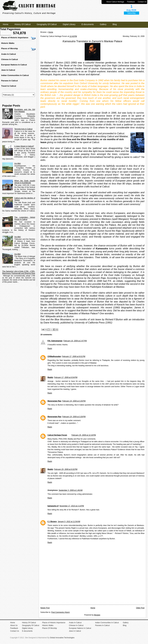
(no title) (18, 163)
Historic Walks (8, 43)
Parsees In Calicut (9, 81)
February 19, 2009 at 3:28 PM (74, 417)
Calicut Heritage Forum (57, 435)
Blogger (97, 615)
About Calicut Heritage (115, 2)
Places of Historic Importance (15, 38)
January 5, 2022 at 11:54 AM (69, 522)
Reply (50, 348)
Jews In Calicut (8, 70)
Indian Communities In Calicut (15, 75)
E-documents (88, 24)
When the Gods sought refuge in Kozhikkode (25, 182)
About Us (14, 625)
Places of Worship (9, 48)
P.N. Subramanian (55, 341)
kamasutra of (53, 506)
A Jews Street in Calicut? (24, 146)
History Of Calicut (23, 24)
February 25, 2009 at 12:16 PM (84, 435)
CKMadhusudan (54, 356)
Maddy (50, 377)
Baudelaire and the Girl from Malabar (25, 111)
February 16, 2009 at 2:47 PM (75, 341)
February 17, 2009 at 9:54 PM (66, 377)
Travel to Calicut (9, 86)
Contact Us (142, 2)
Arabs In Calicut (9, 54)
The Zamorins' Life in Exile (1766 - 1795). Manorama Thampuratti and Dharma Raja (19, 272)
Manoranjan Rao (54, 401)
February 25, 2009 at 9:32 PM (66, 469)
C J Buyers (52, 522)
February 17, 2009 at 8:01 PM (74, 356)
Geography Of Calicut (47, 24)
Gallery (103, 24)
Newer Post (45, 608)
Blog (115, 24)
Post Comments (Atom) (60, 612)
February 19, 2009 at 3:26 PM (74, 401)
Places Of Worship (50, 628)
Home (6, 24)
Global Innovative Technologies (62, 638)
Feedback (131, 2)
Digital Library (69, 24)
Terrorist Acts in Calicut (23, 129)
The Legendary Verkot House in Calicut (25, 218)
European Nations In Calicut (14, 65)
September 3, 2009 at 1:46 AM (71, 490)
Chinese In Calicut (10, 59)
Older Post (140, 608)
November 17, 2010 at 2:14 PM (72, 506)
